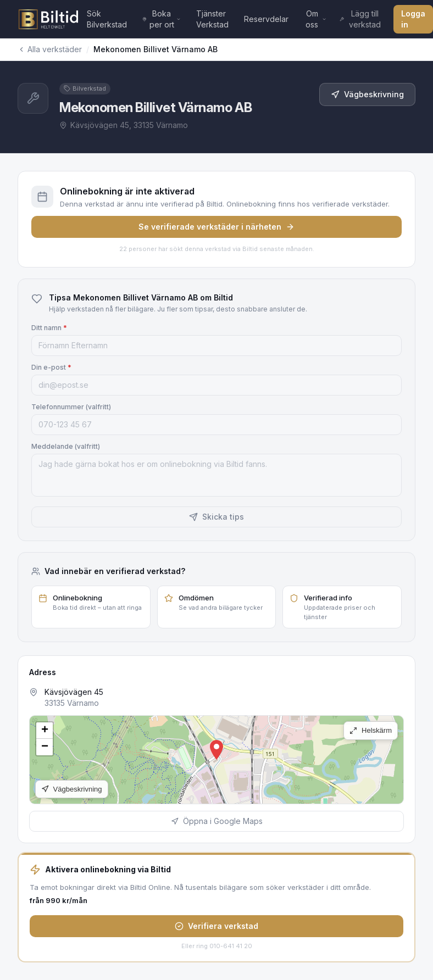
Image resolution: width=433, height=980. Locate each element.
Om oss (316, 19)
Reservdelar (266, 19)
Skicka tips (216, 517)
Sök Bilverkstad (107, 19)
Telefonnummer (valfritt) (71, 407)
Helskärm (371, 730)
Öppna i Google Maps (217, 821)
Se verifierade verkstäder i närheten (216, 227)
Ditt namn (49, 328)
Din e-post (51, 367)
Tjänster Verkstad (212, 19)
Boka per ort (162, 19)
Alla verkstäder (50, 49)
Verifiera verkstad (216, 926)
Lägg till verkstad (360, 19)
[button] (216, 750)
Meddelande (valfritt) (66, 446)
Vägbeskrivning (367, 94)
